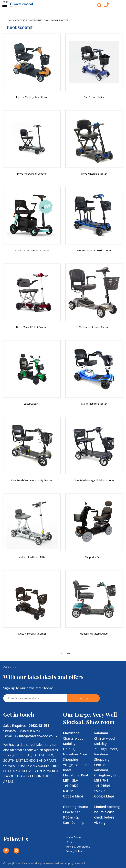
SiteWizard (79, 863)
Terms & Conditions (78, 847)
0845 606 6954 (29, 731)
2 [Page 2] (61, 653)
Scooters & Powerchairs (28, 20)
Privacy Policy (74, 851)
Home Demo (73, 837)
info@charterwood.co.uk (38, 736)
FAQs (69, 842)
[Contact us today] (106, 6)
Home (10, 20)
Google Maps (73, 796)
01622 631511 (39, 726)
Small (47, 20)
